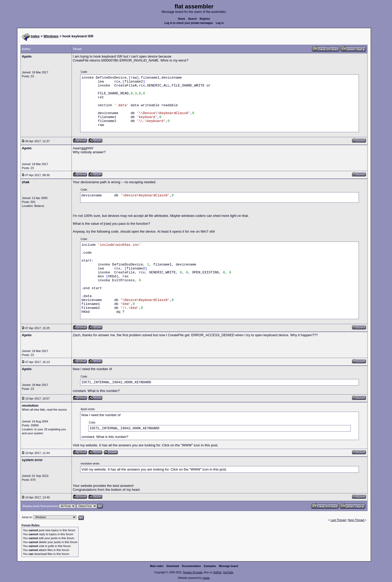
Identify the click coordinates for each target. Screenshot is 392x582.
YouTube (228, 572)
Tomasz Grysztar (192, 572)
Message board (229, 566)
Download (173, 566)
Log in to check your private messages (189, 23)
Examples (210, 566)
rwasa (206, 578)
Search (192, 19)
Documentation (192, 566)
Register (205, 19)
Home (182, 19)
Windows (51, 36)
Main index (157, 566)
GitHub (217, 572)
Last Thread (338, 520)
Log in (220, 23)
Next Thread (356, 520)
